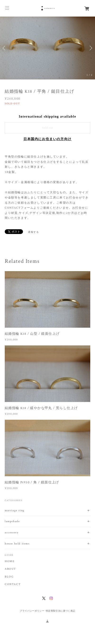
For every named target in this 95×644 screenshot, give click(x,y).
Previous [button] (5, 48)
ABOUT (10, 569)
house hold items (17, 544)
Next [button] (90, 48)
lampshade (12, 521)
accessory (11, 532)
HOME (10, 561)
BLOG (9, 577)
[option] (47, 48)
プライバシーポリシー (32, 611)
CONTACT (13, 584)
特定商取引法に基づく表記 (61, 611)
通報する (33, 232)
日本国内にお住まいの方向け (47, 139)
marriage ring (15, 510)
